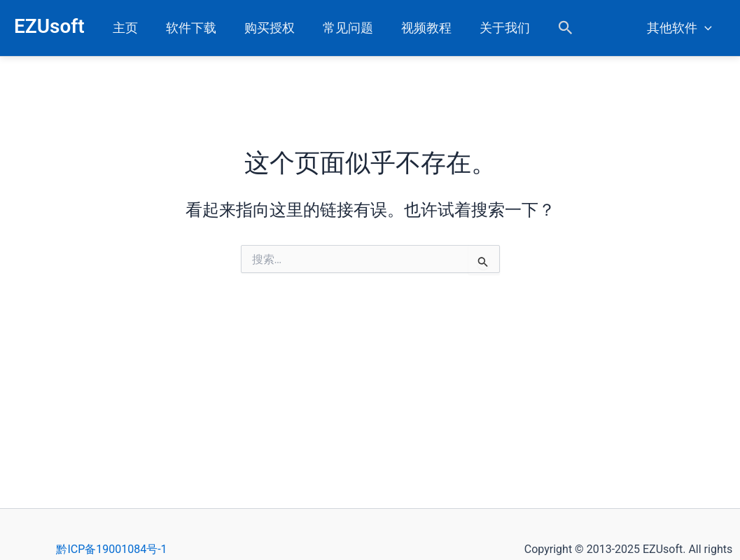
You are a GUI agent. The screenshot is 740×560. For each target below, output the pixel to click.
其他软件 (681, 28)
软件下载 (187, 28)
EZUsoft (49, 26)
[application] (706, 28)
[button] (549, 28)
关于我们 (489, 28)
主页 (124, 28)
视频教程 (414, 28)
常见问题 (338, 28)
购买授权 (263, 28)
